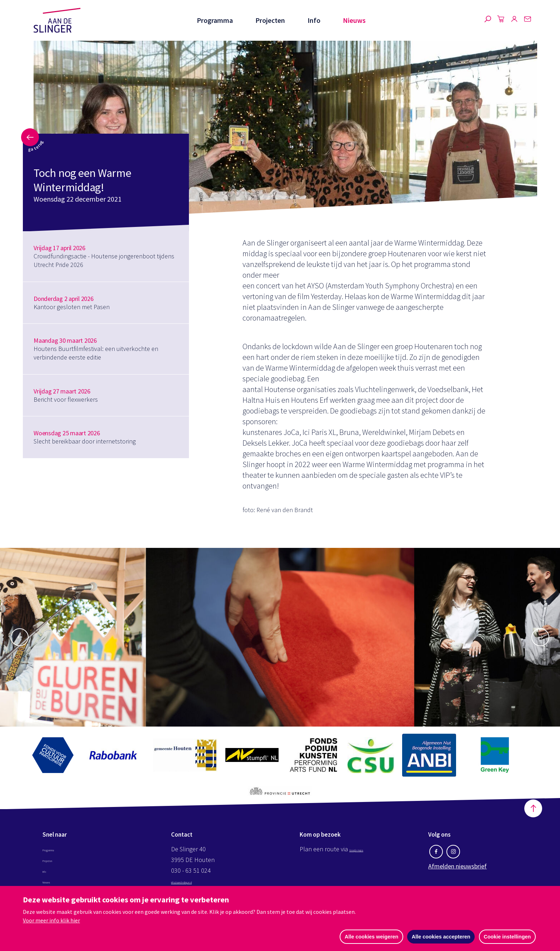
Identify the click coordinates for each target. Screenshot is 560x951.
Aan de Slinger (57, 20)
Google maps (367, 853)
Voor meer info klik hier (51, 920)
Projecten (269, 20)
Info (314, 20)
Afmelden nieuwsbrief (457, 870)
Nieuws (354, 20)
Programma (214, 20)
